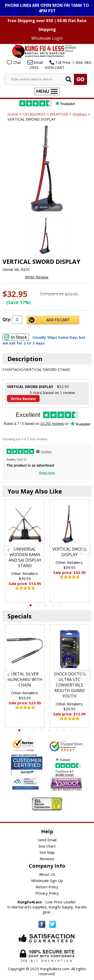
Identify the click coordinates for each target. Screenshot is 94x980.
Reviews (47, 859)
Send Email (47, 840)
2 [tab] (38, 605)
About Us (47, 874)
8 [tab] (72, 730)
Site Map (47, 852)
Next (85, 550)
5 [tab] (61, 605)
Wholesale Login (47, 38)
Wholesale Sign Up (47, 880)
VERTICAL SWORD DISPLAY (69, 552)
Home (13, 114)
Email (38, 62)
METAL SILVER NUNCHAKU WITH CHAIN (25, 679)
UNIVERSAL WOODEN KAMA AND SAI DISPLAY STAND (25, 557)
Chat (17, 62)
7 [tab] (64, 730)
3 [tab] (46, 605)
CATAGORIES (34, 114)
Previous (9, 550)
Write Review (37, 277)
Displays (80, 114)
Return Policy (47, 887)
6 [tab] (57, 730)
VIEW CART (55, 67)
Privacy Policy (47, 893)
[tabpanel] (25, 551)
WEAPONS (59, 114)
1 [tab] (31, 605)
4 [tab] (53, 605)
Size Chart (47, 846)
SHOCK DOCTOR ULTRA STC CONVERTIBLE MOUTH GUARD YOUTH (69, 685)
